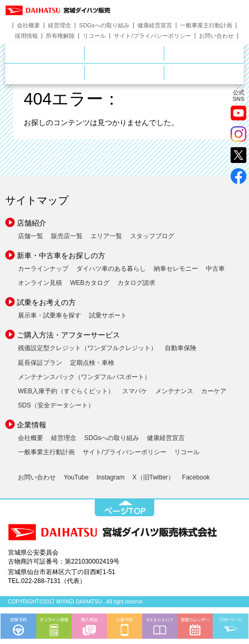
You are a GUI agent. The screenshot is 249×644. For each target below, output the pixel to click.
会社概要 (28, 25)
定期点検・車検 (92, 363)
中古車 (215, 269)
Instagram (110, 477)
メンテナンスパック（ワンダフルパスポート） (84, 377)
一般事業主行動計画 (206, 25)
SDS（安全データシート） (56, 405)
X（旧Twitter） (153, 477)
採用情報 (26, 36)
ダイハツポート (204, 73)
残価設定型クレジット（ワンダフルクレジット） (87, 348)
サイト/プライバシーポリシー (152, 36)
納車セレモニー (176, 269)
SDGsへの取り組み (104, 25)
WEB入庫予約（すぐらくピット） (66, 391)
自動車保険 (181, 348)
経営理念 (59, 25)
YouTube (76, 477)
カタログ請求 (136, 283)
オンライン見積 (40, 283)
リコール (94, 36)
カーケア (214, 391)
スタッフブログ (152, 236)
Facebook (196, 477)
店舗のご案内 (84, 52)
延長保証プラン (40, 363)
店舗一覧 (31, 236)
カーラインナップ (43, 269)
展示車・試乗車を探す (49, 315)
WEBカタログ (90, 283)
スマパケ (135, 391)
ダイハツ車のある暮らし (111, 269)
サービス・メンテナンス (84, 71)
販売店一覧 (67, 236)
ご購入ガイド (164, 71)
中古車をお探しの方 (204, 54)
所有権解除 (60, 36)
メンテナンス (174, 391)
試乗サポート (108, 315)
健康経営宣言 (155, 25)
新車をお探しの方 (164, 52)
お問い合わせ (216, 36)
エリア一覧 (106, 236)
